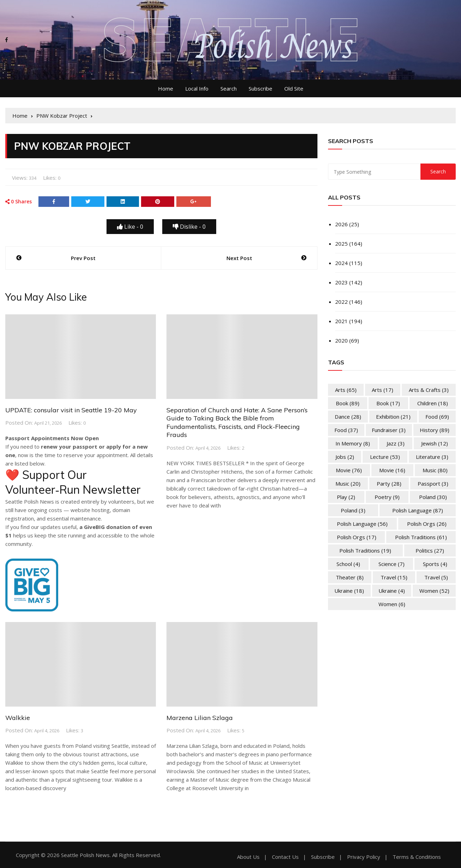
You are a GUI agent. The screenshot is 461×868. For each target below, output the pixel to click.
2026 (341, 224)
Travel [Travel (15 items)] (394, 577)
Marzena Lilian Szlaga (200, 718)
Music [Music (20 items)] (348, 484)
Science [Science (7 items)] (392, 564)
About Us (248, 857)
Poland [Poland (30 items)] (433, 497)
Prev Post (83, 258)
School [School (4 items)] (348, 564)
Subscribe (260, 88)
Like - (130, 227)
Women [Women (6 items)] (392, 604)
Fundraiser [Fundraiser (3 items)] (389, 430)
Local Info (197, 88)
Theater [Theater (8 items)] (350, 577)
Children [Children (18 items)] (433, 403)
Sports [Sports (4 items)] (435, 564)
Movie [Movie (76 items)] (349, 470)
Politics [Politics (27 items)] (430, 550)
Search (229, 88)
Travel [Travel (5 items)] (436, 577)
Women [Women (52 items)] (434, 591)
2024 (341, 263)
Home (166, 88)
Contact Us (285, 857)
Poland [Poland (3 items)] (353, 510)
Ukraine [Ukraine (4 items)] (392, 591)
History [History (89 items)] (435, 430)
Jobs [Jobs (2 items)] (345, 457)
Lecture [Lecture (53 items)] (385, 457)
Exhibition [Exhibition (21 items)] (393, 417)
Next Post (239, 258)
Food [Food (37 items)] (346, 430)
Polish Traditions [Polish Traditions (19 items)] (365, 550)
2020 (341, 340)
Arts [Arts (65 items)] (346, 390)
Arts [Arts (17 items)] (383, 390)
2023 (341, 282)
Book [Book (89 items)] (348, 403)
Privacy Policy (364, 857)
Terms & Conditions (417, 857)
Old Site (294, 88)
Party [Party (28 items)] (389, 484)
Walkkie (18, 718)
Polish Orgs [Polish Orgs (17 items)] (357, 537)
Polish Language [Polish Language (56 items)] (362, 524)
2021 (341, 321)
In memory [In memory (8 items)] (353, 443)
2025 (341, 244)
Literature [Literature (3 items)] (432, 457)
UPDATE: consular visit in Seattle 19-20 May (71, 410)
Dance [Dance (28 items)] (348, 417)
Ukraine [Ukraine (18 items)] (349, 591)
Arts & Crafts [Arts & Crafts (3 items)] (429, 390)
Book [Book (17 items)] (388, 403)
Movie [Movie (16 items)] (392, 470)
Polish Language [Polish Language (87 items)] (418, 510)
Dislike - (189, 227)
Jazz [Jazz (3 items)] (396, 443)
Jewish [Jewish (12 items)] (435, 443)
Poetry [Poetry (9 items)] (387, 497)
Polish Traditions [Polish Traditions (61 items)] (421, 537)
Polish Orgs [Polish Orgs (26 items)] (427, 524)
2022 (341, 302)
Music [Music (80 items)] (435, 470)
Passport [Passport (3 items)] (433, 484)
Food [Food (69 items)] (437, 417)
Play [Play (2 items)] (346, 497)
